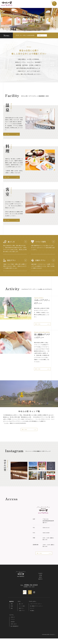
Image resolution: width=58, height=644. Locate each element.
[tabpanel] (40, 119)
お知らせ (11, 623)
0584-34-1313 (29, 590)
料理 (10, 612)
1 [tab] (56, 18)
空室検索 (49, 4)
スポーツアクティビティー (35, 609)
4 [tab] (56, 22)
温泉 (10, 609)
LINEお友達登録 (32, 597)
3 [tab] (56, 21)
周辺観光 (31, 616)
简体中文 (40, 584)
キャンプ (31, 614)
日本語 (40, 580)
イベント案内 (21, 612)
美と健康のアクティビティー (35, 612)
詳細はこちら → (42, 35)
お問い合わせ (12, 629)
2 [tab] (56, 19)
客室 (10, 614)
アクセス (11, 625)
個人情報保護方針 (13, 632)
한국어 (40, 582)
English (40, 578)
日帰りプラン (21, 616)
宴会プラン (20, 614)
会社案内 (11, 627)
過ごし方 (20, 609)
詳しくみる (13, 135)
